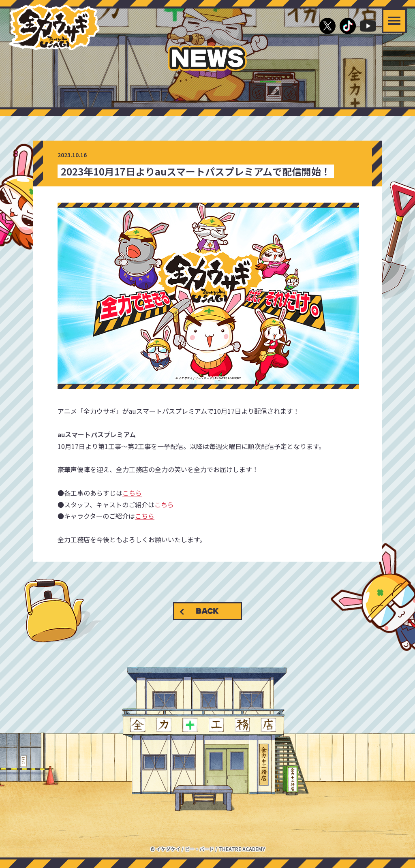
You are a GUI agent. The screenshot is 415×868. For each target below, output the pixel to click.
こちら (132, 493)
